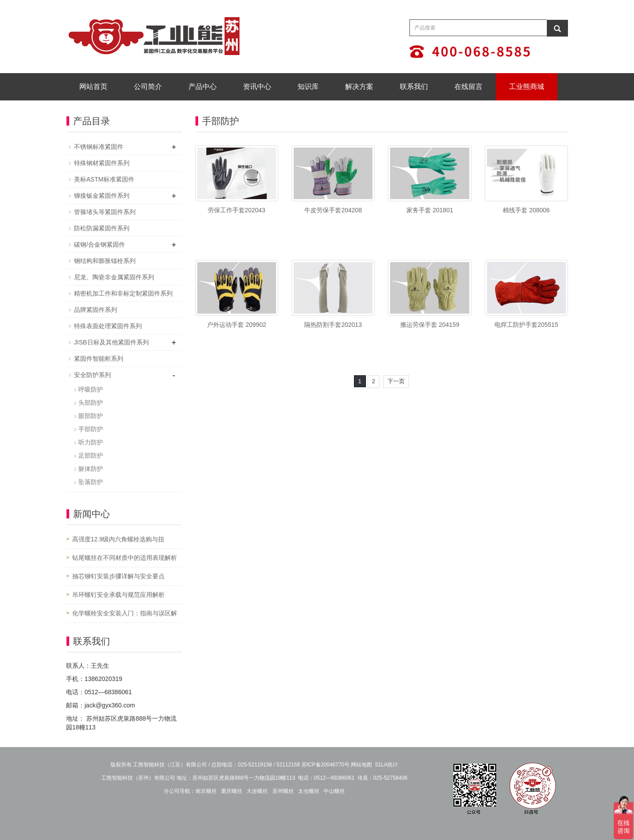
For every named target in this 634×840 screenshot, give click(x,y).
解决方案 (359, 87)
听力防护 (91, 442)
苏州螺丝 (283, 791)
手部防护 (91, 429)
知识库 (308, 87)
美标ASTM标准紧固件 (104, 179)
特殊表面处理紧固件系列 (108, 326)
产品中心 (203, 87)
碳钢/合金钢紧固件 (100, 244)
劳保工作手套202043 (237, 210)
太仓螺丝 (309, 791)
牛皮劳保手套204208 (333, 210)
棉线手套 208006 (526, 210)
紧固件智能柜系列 (99, 359)
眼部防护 (91, 416)
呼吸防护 (91, 389)
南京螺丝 (206, 791)
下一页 (396, 381)
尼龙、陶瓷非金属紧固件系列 (114, 277)
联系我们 (414, 87)
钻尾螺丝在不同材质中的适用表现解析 (125, 558)
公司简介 (148, 87)
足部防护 (91, 455)
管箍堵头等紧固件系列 (105, 212)
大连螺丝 (257, 791)
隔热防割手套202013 (333, 325)
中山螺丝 (334, 791)
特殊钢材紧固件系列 (102, 163)
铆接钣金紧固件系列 (102, 196)
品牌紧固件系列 (96, 310)
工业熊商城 (527, 87)
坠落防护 (91, 482)
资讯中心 (257, 87)
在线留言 (468, 87)
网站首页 (93, 87)
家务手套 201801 (430, 210)
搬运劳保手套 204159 (430, 325)
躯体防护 (91, 469)
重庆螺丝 (232, 791)
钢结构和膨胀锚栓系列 (105, 261)
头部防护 (91, 403)
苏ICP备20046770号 (326, 765)
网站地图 (361, 765)
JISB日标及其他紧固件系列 (111, 342)
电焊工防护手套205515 (526, 325)
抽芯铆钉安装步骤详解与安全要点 (118, 576)
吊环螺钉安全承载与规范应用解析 (118, 595)
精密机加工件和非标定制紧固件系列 (123, 293)
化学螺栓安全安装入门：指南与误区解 (125, 613)
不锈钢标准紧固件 (99, 147)
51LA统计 (387, 765)
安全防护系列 (92, 375)
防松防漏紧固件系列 (102, 228)
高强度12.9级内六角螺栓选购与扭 (118, 539)
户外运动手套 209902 (237, 325)
